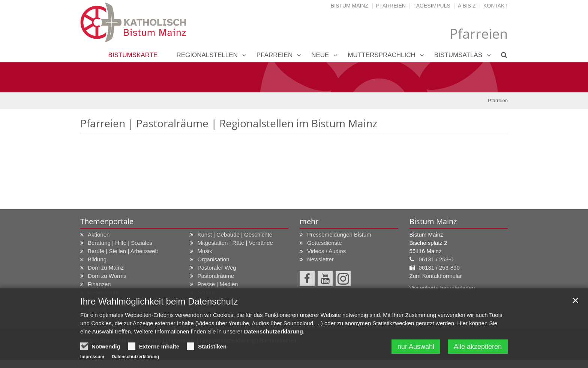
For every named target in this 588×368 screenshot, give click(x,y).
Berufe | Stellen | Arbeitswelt (123, 251)
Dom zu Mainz (106, 268)
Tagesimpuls (432, 6)
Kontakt (496, 6)
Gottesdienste (325, 243)
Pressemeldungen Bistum (339, 235)
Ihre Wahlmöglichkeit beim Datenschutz (159, 302)
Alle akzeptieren (478, 347)
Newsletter (320, 259)
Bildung (97, 259)
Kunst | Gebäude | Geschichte (235, 235)
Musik (205, 251)
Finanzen (99, 284)
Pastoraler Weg (217, 268)
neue (320, 55)
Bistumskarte (133, 55)
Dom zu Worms (107, 276)
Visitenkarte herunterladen (442, 288)
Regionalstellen (207, 55)
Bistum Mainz (349, 6)
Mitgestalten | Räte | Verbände (235, 243)
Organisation (214, 259)
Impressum (92, 357)
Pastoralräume (216, 276)
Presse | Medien (218, 284)
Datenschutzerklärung (273, 332)
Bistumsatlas (458, 55)
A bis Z (467, 6)
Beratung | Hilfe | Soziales (120, 243)
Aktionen (99, 235)
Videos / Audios (326, 251)
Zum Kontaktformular (436, 276)
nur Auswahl (416, 347)
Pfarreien (391, 6)
